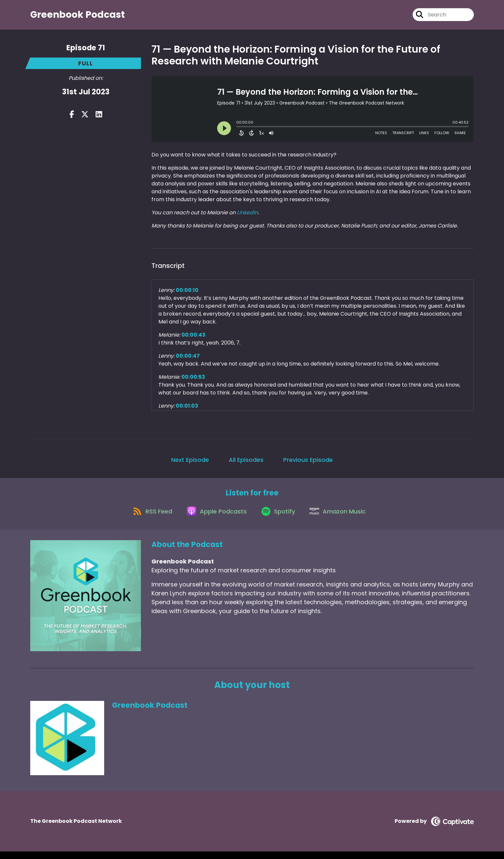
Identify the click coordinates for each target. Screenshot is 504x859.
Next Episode (190, 463)
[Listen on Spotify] (279, 518)
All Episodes (246, 463)
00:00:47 (188, 359)
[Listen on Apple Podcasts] (215, 518)
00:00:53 (193, 380)
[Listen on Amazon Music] (342, 518)
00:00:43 (193, 338)
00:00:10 (187, 293)
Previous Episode (308, 463)
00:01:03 (187, 409)
